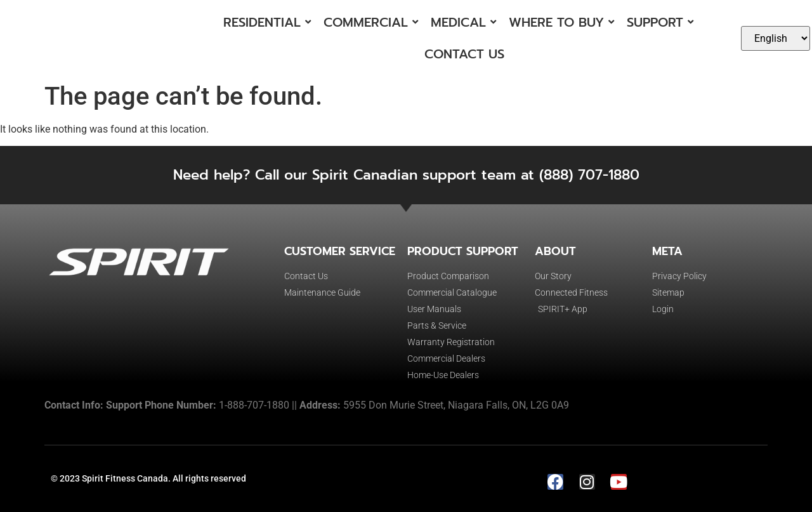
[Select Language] (776, 38)
